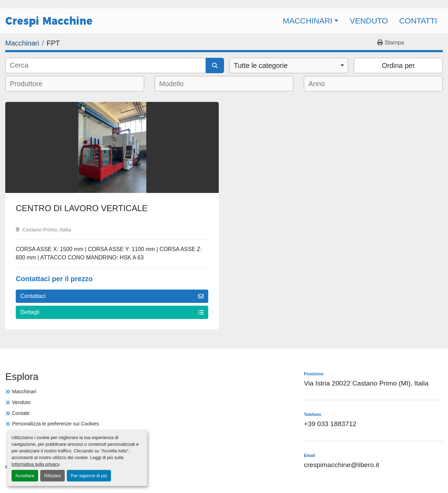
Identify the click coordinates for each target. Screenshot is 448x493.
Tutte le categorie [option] (261, 65)
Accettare (25, 476)
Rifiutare (52, 476)
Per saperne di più (89, 476)
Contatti (418, 21)
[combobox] (289, 65)
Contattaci (112, 296)
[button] (311, 21)
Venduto (369, 21)
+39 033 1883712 (330, 424)
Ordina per (398, 65)
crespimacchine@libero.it (341, 465)
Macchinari (308, 21)
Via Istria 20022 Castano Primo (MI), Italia (366, 383)
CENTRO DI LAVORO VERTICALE (82, 208)
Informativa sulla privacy (35, 464)
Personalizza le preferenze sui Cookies (55, 424)
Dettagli (112, 312)
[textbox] (31, 84)
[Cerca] (106, 65)
